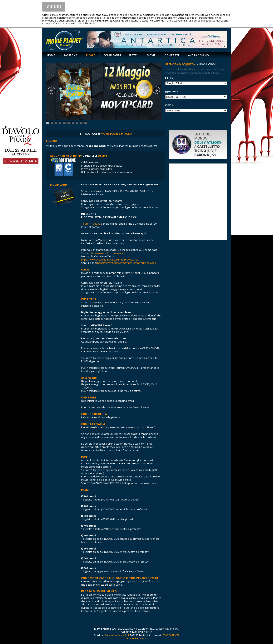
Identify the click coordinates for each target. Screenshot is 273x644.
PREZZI (133, 55)
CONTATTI (172, 55)
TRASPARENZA (171, 635)
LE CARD (90, 55)
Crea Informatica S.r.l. (117, 635)
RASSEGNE (70, 55)
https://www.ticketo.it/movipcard (109, 253)
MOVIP (151, 55)
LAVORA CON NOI (198, 55)
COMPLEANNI (112, 55)
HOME (51, 55)
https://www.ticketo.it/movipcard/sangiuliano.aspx (127, 263)
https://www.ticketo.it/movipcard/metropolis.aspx (110, 260)
